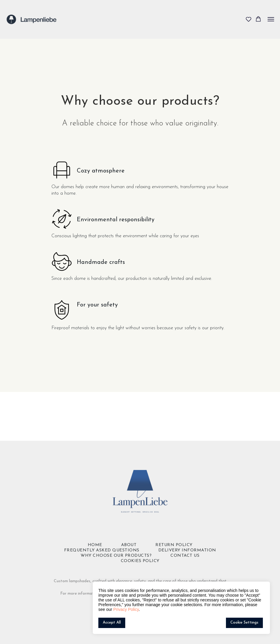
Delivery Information (187, 550)
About (129, 545)
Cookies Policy (140, 561)
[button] (249, 19)
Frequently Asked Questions (102, 550)
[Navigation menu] (271, 19)
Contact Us (185, 556)
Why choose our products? (116, 556)
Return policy (174, 545)
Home (95, 545)
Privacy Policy (126, 609)
